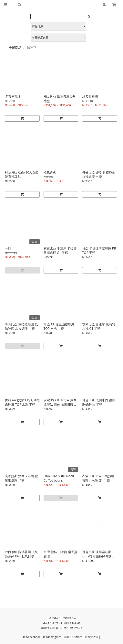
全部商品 (15, 48)
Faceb (32, 637)
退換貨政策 (92, 637)
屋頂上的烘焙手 (73, 637)
